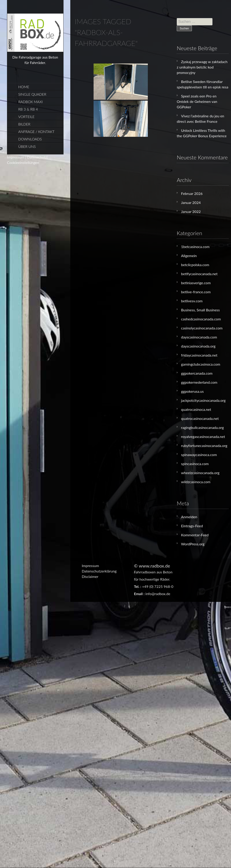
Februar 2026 (192, 193)
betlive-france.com (196, 292)
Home (24, 87)
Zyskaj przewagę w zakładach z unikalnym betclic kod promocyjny (202, 67)
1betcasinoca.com (195, 247)
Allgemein (189, 256)
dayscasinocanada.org (198, 346)
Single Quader (32, 94)
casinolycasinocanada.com (202, 328)
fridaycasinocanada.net (199, 355)
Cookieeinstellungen (23, 162)
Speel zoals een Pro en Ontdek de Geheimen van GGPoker (197, 101)
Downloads (30, 139)
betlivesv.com (192, 301)
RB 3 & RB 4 (28, 109)
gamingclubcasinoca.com (201, 364)
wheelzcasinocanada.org (200, 473)
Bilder (24, 124)
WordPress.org (193, 544)
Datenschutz (37, 157)
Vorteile (26, 117)
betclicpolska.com (195, 265)
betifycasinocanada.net (199, 274)
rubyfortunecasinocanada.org (204, 446)
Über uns (27, 146)
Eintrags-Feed (192, 526)
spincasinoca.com (195, 464)
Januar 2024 (191, 202)
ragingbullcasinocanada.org (202, 427)
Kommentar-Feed (195, 535)
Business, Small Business (200, 310)
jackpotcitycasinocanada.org (203, 400)
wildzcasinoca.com (196, 482)
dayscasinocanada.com (199, 337)
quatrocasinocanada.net (200, 418)
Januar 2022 (191, 212)
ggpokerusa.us (192, 391)
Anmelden (189, 517)
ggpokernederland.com (199, 382)
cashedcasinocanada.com (201, 319)
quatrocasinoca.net (196, 409)
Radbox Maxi (31, 102)
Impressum (16, 157)
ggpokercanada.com (197, 373)
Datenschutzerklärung (99, 571)
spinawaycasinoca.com (199, 455)
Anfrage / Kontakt (36, 131)
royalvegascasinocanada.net (203, 436)
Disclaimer (90, 576)
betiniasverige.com (196, 283)
